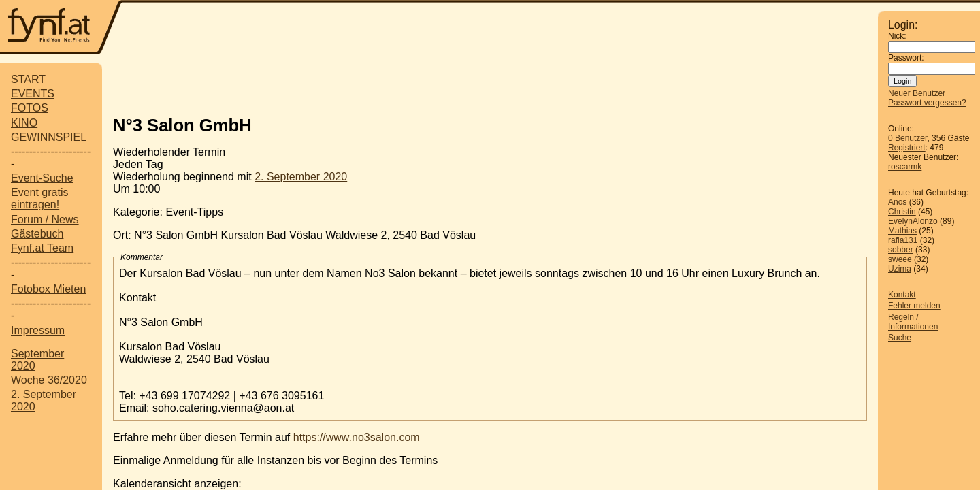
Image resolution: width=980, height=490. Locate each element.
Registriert (907, 148)
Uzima (900, 269)
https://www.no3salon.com (357, 437)
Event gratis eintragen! (39, 198)
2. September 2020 (301, 177)
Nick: (897, 36)
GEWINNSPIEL (49, 137)
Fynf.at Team (42, 248)
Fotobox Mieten (48, 289)
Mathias (902, 231)
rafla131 (903, 240)
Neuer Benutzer (917, 93)
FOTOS (30, 108)
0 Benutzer (908, 138)
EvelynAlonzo (913, 221)
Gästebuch (37, 234)
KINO (24, 123)
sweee (900, 259)
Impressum (38, 330)
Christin (902, 212)
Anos (897, 202)
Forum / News (45, 219)
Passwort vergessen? (927, 103)
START (28, 79)
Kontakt (902, 295)
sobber (901, 250)
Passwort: (906, 58)
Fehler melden (914, 306)
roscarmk (905, 167)
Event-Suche (42, 178)
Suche (900, 338)
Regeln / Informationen (913, 322)
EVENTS (33, 94)
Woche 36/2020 (49, 380)
